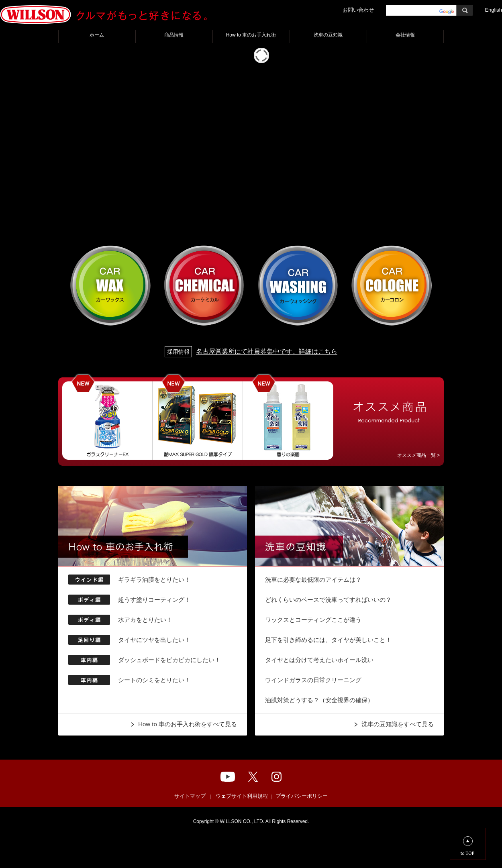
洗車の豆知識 (328, 35)
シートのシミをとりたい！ (154, 680)
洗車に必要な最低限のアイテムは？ (313, 580)
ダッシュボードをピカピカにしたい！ (169, 660)
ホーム (97, 35)
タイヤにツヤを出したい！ (154, 640)
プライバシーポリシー (302, 796)
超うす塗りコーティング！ (154, 600)
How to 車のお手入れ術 (251, 35)
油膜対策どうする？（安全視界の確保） (319, 700)
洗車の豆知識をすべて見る (398, 724)
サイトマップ (190, 796)
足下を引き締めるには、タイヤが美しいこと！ (328, 640)
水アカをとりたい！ (145, 620)
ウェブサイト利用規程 (242, 796)
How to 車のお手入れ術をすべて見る (188, 724)
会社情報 (405, 35)
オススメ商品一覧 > (418, 455)
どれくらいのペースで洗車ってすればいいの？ (328, 600)
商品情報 (174, 35)
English (493, 10)
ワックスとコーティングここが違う (313, 620)
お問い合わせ (358, 10)
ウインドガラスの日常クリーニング (313, 680)
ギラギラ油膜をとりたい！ (154, 580)
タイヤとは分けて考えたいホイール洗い (319, 660)
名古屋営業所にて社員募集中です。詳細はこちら (251, 352)
